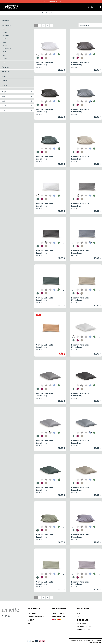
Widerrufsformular (36, 616)
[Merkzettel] (96, 7)
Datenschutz (83, 620)
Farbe (17, 96)
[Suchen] (88, 7)
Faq (29, 623)
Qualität (17, 105)
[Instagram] (9, 616)
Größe (17, 101)
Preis (17, 110)
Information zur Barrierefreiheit (84, 628)
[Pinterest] (6, 616)
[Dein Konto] (92, 7)
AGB (79, 613)
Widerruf (81, 616)
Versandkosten (59, 616)
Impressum (82, 623)
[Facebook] (3, 616)
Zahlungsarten (59, 613)
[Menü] (84, 7)
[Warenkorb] (100, 7)
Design (17, 91)
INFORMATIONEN (59, 608)
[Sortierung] (90, 25)
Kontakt (31, 620)
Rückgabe (32, 613)
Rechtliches (83, 608)
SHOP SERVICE (34, 608)
